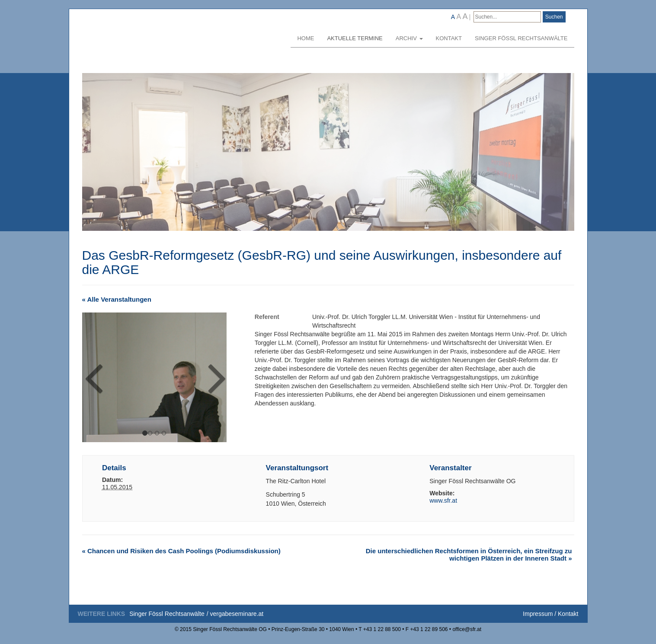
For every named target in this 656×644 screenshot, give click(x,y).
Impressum (538, 614)
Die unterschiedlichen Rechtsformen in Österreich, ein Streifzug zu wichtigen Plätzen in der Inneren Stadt (469, 555)
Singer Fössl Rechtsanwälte (521, 38)
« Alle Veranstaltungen (117, 299)
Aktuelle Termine (355, 38)
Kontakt (449, 38)
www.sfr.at (443, 501)
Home (306, 38)
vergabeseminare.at (237, 614)
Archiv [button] (409, 38)
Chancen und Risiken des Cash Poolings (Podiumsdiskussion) (181, 551)
